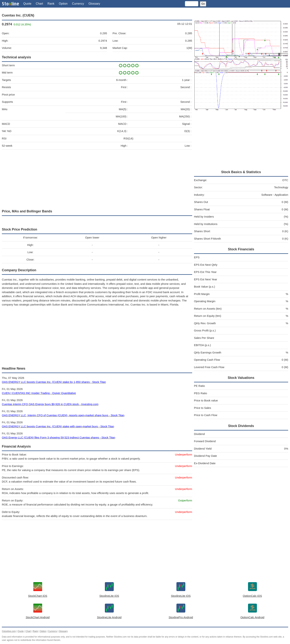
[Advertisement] (97, 178)
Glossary (94, 4)
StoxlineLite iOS (109, 596)
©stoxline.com (9, 631)
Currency (78, 4)
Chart (39, 4)
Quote (27, 4)
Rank (51, 4)
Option (63, 4)
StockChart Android (38, 617)
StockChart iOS (38, 596)
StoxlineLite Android (109, 617)
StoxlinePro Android (181, 617)
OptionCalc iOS (252, 596)
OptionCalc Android (252, 617)
